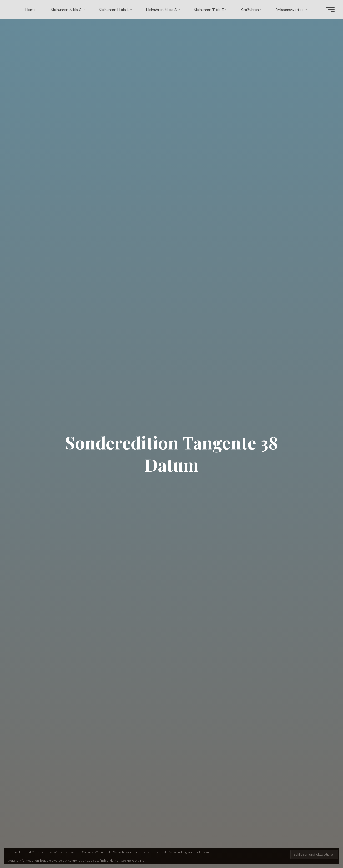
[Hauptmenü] (329, 10)
